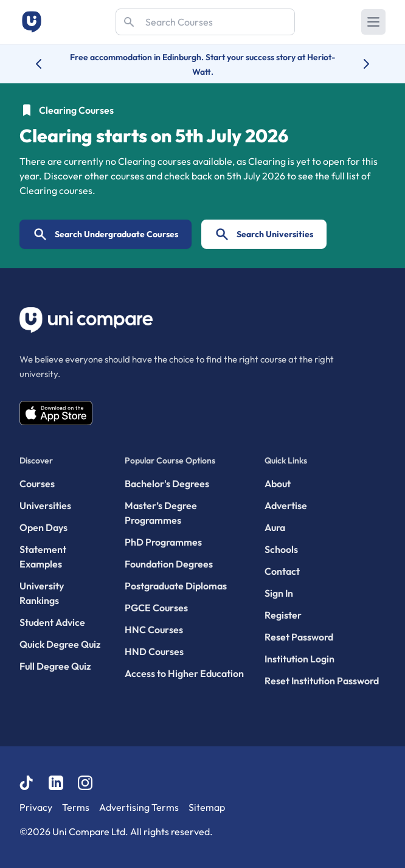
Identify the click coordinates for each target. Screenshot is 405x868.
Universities (45, 505)
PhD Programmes (163, 542)
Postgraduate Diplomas (176, 586)
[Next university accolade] (357, 64)
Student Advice (52, 622)
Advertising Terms (139, 807)
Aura (275, 527)
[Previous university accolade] (48, 64)
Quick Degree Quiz (60, 644)
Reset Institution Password (322, 681)
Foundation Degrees (169, 564)
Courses (37, 484)
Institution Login (299, 659)
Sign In (279, 593)
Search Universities (264, 234)
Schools (281, 549)
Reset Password (299, 637)
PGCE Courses (156, 608)
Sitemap (207, 807)
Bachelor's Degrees (167, 484)
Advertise (286, 505)
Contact (282, 571)
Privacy (36, 807)
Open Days (43, 527)
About (278, 484)
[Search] (205, 22)
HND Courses (154, 651)
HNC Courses (154, 630)
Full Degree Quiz (55, 666)
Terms (76, 807)
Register (283, 615)
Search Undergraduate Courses (106, 234)
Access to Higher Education (184, 673)
